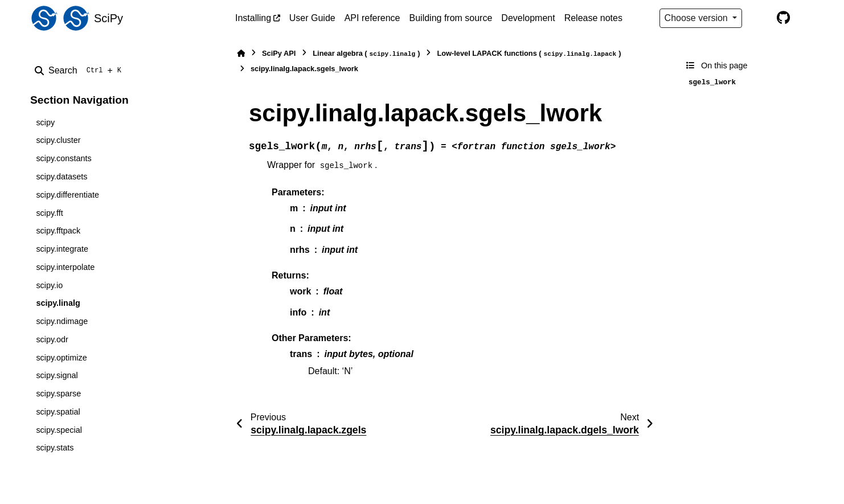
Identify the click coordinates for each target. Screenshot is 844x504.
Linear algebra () (366, 54)
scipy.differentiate (67, 195)
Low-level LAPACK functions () (529, 54)
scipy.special (59, 430)
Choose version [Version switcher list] (698, 18)
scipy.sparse (58, 394)
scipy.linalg (58, 303)
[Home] (241, 53)
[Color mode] (759, 18)
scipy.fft (49, 213)
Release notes (593, 18)
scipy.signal (57, 375)
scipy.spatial (58, 412)
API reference (372, 18)
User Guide (312, 18)
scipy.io (49, 285)
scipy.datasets (62, 177)
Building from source (451, 18)
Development (528, 18)
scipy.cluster (58, 140)
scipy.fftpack (58, 231)
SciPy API (279, 53)
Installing (253, 18)
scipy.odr (52, 339)
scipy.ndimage (62, 321)
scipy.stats (55, 448)
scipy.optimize (61, 358)
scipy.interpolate (65, 267)
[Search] (80, 71)
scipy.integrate (62, 249)
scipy (45, 122)
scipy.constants (63, 158)
